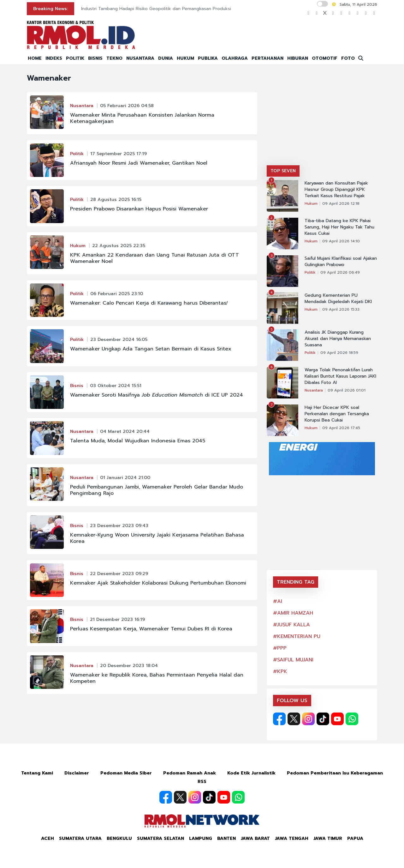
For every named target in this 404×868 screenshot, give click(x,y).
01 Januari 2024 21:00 (125, 478)
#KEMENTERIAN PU (297, 636)
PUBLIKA (208, 58)
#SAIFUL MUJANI (293, 660)
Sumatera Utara (80, 838)
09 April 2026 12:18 (341, 203)
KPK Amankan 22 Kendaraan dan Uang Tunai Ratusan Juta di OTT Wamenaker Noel (154, 258)
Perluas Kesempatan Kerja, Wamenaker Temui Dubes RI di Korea (151, 629)
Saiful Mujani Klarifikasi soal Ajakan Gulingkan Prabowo (341, 262)
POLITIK (75, 58)
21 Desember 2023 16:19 (117, 619)
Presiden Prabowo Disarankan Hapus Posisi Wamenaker (139, 209)
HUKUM (185, 58)
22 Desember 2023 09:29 (119, 574)
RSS (202, 782)
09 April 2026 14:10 (341, 241)
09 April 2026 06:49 (340, 272)
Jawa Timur (328, 838)
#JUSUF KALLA (291, 625)
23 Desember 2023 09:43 (119, 526)
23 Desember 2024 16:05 (119, 340)
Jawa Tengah (292, 838)
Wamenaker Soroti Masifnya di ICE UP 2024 (157, 395)
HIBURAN (298, 58)
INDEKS (54, 58)
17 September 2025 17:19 (119, 154)
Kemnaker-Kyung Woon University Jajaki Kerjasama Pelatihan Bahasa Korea (157, 538)
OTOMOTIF (325, 58)
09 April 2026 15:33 (341, 309)
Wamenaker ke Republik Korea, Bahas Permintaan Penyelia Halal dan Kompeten (157, 678)
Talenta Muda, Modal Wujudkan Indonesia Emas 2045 (138, 441)
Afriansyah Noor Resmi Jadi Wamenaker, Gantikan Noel (139, 163)
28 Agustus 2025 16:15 (116, 200)
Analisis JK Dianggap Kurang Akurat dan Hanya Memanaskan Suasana (338, 339)
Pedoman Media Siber (126, 773)
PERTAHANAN (267, 58)
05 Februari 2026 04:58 (127, 106)
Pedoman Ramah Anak (190, 773)
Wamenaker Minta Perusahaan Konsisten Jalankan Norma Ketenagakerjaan (142, 118)
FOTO (348, 58)
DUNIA (166, 58)
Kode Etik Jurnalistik (251, 773)
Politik (77, 154)
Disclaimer (77, 773)
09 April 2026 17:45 (341, 428)
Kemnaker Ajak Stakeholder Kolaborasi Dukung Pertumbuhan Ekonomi (158, 583)
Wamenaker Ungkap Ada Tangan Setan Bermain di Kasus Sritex (151, 349)
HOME (35, 58)
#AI (278, 601)
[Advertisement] (322, 118)
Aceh (48, 838)
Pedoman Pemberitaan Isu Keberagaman (335, 773)
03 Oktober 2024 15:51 (116, 386)
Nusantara (82, 106)
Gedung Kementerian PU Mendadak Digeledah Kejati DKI (338, 299)
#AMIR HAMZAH (293, 613)
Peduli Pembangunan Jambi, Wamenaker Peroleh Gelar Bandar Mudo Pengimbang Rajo (157, 490)
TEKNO (114, 58)
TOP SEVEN (283, 171)
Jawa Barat (255, 838)
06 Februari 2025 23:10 (117, 294)
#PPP (280, 648)
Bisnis (77, 386)
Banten (226, 838)
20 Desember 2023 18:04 (129, 666)
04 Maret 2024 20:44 (125, 431)
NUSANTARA (140, 58)
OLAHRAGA (235, 58)
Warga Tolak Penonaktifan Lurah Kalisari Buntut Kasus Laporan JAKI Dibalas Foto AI (340, 376)
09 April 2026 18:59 (339, 353)
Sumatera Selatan (160, 838)
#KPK (280, 671)
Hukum (78, 246)
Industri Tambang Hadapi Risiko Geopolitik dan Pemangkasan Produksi (156, 9)
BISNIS (95, 58)
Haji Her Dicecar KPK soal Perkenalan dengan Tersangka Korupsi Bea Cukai (337, 414)
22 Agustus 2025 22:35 (119, 246)
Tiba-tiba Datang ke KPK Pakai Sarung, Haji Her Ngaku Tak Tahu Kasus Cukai (339, 227)
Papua (355, 838)
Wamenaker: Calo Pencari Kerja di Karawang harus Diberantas (149, 303)
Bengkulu (119, 838)
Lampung (201, 838)
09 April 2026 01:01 (347, 390)
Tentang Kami (37, 773)
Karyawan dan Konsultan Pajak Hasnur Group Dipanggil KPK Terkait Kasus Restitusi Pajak (336, 190)
